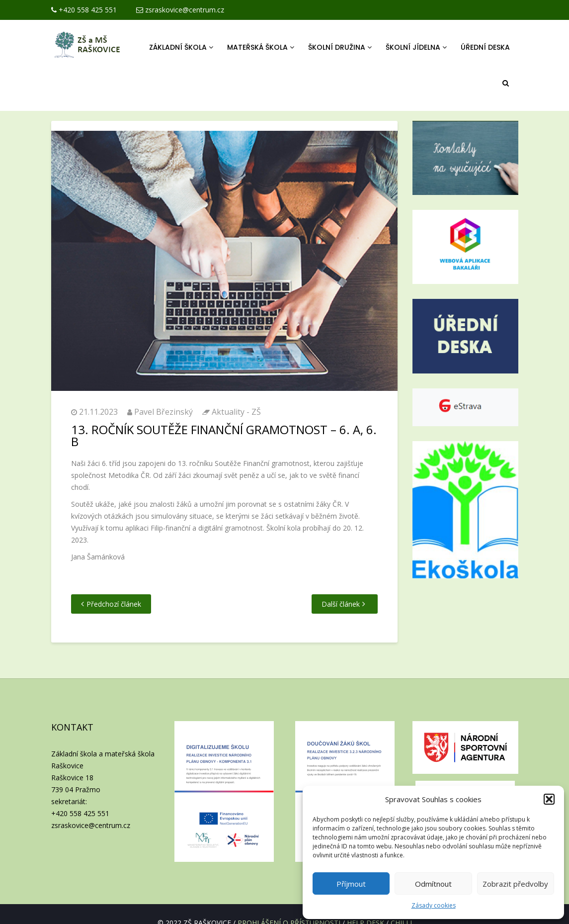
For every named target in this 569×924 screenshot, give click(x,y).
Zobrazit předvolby (515, 884)
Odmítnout (433, 884)
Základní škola (181, 47)
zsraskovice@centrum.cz (180, 10)
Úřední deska (485, 47)
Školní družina (340, 47)
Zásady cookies (434, 905)
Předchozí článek (114, 604)
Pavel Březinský (163, 412)
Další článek (341, 604)
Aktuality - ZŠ (236, 412)
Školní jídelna (416, 47)
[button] (549, 799)
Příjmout (351, 884)
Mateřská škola (261, 47)
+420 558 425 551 (84, 10)
